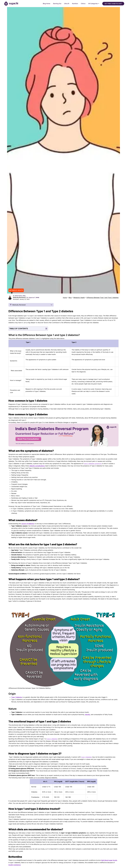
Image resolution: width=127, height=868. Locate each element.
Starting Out (57, 4)
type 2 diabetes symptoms (93, 464)
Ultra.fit (67, 4)
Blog (70, 298)
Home (65, 298)
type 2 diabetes (52, 739)
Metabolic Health (79, 298)
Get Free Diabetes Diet (113, 4)
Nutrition (75, 4)
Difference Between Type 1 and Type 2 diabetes (103, 298)
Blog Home (47, 4)
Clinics (83, 4)
